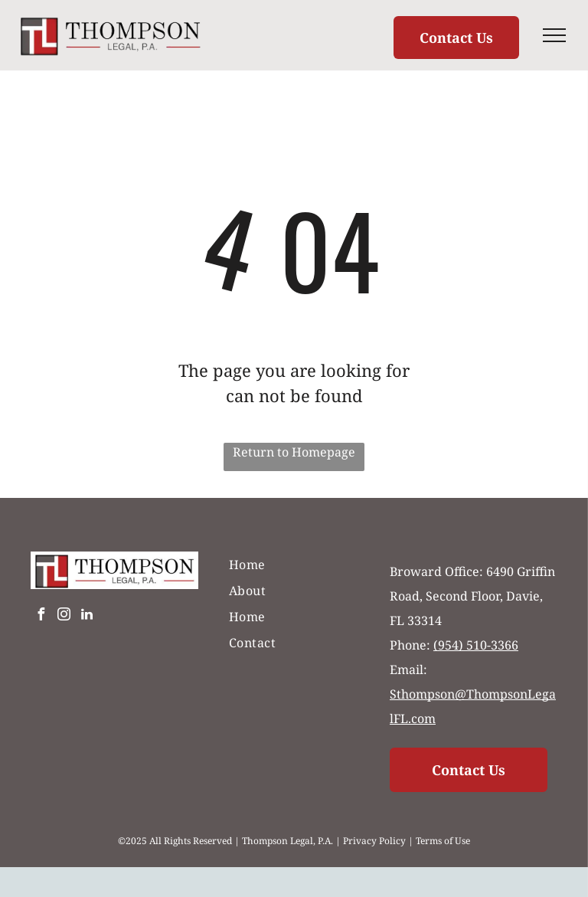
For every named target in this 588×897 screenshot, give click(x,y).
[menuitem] (294, 565)
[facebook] (41, 616)
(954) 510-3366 (476, 645)
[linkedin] (87, 616)
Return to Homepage (294, 452)
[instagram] (64, 616)
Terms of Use (443, 841)
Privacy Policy (374, 841)
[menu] (554, 35)
